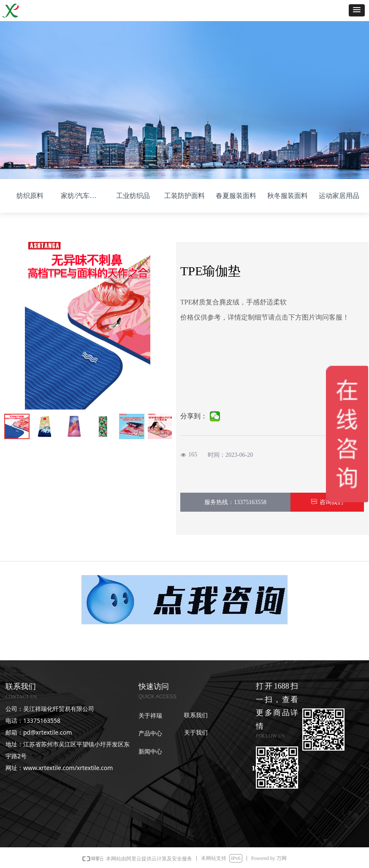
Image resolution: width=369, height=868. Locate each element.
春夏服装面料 (236, 196)
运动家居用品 (339, 196)
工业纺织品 (133, 196)
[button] (357, 10)
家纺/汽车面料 (82, 196)
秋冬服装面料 (288, 196)
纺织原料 (30, 196)
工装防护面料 (184, 196)
